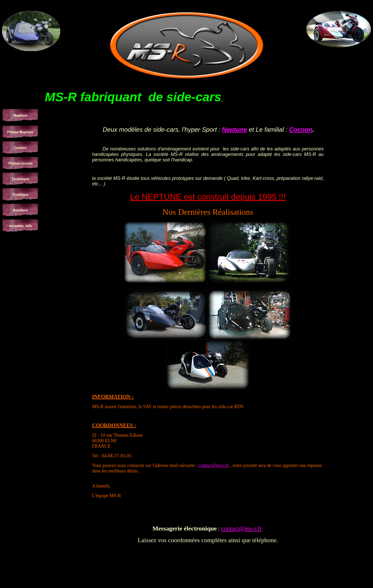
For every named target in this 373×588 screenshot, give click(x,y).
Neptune (234, 129)
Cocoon (301, 129)
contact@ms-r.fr (214, 465)
